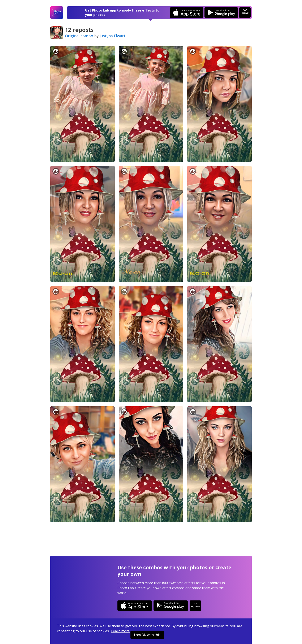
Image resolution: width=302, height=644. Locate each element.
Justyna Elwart (113, 36)
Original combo (79, 36)
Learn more (120, 631)
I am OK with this (147, 635)
